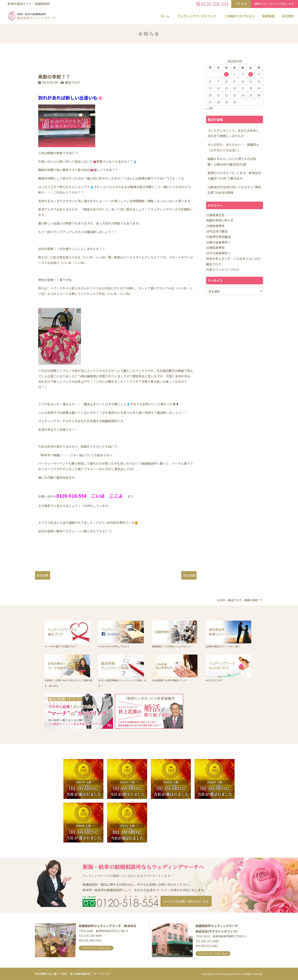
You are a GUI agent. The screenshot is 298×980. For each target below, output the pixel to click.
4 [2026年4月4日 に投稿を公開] (251, 74)
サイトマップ (102, 974)
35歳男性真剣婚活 (218, 237)
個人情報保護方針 (80, 974)
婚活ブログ (73, 82)
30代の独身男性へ (218, 253)
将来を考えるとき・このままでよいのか (233, 259)
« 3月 (210, 108)
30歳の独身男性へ (218, 242)
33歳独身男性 (215, 226)
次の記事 (189, 575)
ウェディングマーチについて (197, 16)
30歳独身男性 (215, 248)
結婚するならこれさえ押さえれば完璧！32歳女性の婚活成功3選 (232, 161)
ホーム (165, 16)
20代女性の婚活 (217, 231)
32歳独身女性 (215, 215)
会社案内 (288, 16)
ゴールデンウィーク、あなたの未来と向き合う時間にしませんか (233, 133)
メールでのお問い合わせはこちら (186, 901)
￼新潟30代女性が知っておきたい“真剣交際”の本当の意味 (234, 190)
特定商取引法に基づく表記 (51, 974)
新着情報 (268, 16)
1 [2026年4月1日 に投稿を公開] (226, 74)
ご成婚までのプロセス (239, 16)
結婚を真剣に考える (220, 220)
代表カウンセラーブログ (223, 270)
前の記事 (43, 575)
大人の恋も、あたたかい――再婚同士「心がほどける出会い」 (233, 147)
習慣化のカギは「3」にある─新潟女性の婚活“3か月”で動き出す (234, 176)
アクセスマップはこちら (96, 948)
